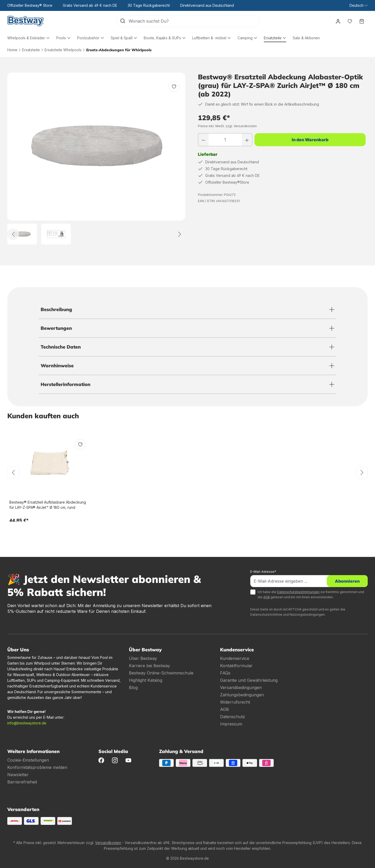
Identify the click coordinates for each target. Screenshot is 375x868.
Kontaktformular (236, 666)
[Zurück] (13, 234)
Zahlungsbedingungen (242, 695)
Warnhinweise (57, 366)
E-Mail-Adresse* (263, 572)
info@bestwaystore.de (27, 723)
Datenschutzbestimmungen (298, 592)
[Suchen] (123, 21)
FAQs (225, 673)
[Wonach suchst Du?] (194, 21)
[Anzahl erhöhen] (247, 140)
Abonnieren (347, 581)
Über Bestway (143, 658)
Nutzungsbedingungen (307, 615)
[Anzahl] (225, 140)
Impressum (231, 724)
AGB (267, 597)
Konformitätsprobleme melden (37, 767)
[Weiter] (180, 234)
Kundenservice (235, 658)
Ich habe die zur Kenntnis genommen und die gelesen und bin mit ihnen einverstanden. (311, 594)
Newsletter (18, 775)
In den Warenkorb (310, 140)
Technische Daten (61, 347)
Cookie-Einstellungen (28, 760)
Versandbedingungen (241, 687)
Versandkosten (108, 843)
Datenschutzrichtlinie (266, 615)
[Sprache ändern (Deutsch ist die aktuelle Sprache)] (358, 5)
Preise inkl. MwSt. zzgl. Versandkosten (227, 126)
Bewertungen (56, 328)
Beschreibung (56, 309)
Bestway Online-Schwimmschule (161, 673)
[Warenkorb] (362, 21)
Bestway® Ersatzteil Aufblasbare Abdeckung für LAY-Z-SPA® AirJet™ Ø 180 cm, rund (48, 505)
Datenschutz (233, 717)
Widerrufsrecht (235, 702)
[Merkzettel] (350, 21)
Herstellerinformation (65, 384)
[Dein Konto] (338, 21)
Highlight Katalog (146, 680)
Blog (133, 687)
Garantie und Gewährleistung (249, 680)
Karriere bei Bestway (149, 666)
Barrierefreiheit (22, 782)
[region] (96, 159)
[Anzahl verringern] (203, 140)
